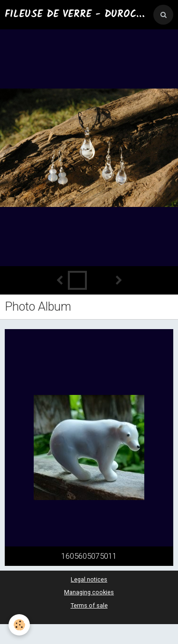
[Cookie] (19, 625)
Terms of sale (89, 605)
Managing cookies (89, 592)
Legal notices (89, 579)
